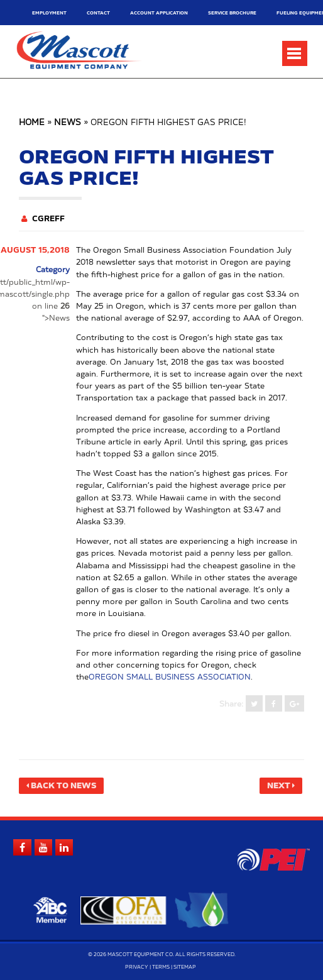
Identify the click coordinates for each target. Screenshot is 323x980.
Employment (49, 13)
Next (279, 786)
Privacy (137, 967)
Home (32, 123)
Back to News (63, 786)
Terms (161, 967)
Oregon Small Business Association (170, 677)
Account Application (159, 13)
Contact (98, 13)
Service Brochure (232, 13)
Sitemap (185, 967)
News (68, 123)
